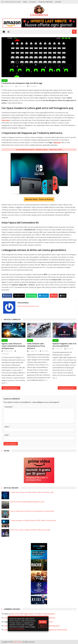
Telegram (43, 296)
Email (54, 296)
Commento (9, 407)
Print (63, 296)
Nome (7, 427)
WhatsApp (31, 296)
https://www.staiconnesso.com (28, 306)
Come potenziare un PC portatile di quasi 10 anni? (68, 388)
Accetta (43, 622)
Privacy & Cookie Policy (46, 2)
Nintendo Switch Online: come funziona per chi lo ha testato (12, 388)
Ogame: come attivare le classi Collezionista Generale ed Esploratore (13, 346)
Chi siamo (33, 2)
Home (25, 2)
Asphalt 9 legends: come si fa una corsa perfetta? (64, 345)
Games (5, 81)
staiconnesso (21, 86)
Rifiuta (43, 626)
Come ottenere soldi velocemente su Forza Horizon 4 (36, 346)
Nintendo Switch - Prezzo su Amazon (39, 199)
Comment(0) (33, 86)
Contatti (58, 2)
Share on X (19, 296)
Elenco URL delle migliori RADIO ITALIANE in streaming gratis (33, 614)
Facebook (7, 296)
